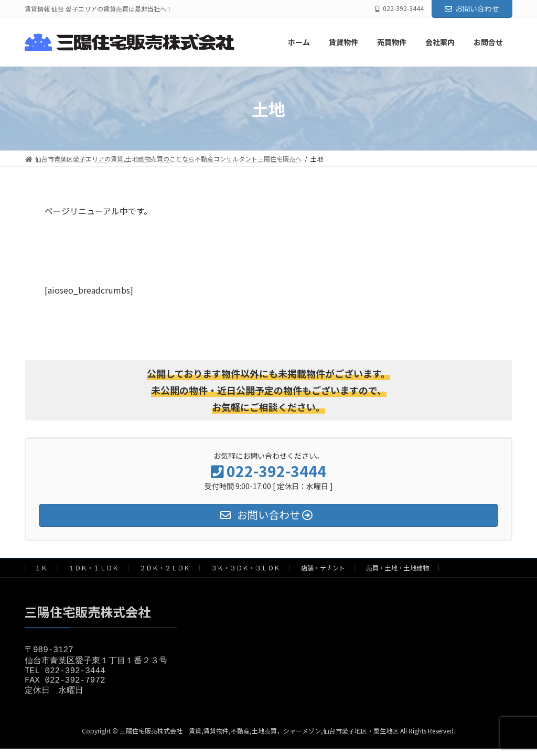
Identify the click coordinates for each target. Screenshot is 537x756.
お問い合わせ (472, 8)
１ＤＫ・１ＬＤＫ (93, 568)
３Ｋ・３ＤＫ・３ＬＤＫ (245, 568)
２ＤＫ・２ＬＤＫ (165, 568)
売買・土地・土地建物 (398, 568)
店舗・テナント (323, 568)
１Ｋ (41, 568)
